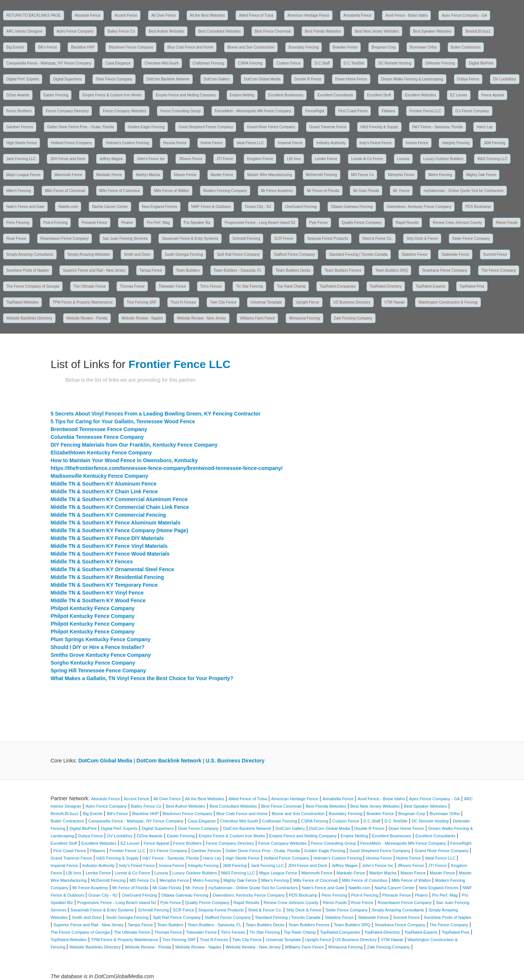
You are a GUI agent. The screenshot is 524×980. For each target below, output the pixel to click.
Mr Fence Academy (277, 191)
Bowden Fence (345, 47)
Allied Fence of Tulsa (256, 15)
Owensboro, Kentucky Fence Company (419, 207)
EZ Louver (459, 95)
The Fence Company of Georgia (33, 286)
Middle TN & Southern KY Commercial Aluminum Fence (119, 499)
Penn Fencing (18, 223)
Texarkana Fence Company (445, 270)
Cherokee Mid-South (162, 63)
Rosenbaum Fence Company (65, 239)
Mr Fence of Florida (323, 191)
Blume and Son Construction (251, 47)
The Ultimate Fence (90, 286)
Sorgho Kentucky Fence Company (93, 663)
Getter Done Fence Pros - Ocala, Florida (80, 127)
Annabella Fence (357, 15)
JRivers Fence (191, 159)
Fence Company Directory (67, 111)
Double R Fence (308, 79)
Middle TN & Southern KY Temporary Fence (104, 585)
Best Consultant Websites (220, 31)
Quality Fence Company (362, 223)
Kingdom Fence (260, 159)
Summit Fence (495, 254)
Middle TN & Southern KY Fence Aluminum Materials (116, 523)
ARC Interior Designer (24, 31)
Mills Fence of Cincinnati (65, 191)
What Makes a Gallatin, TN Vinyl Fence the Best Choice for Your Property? (142, 678)
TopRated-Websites (22, 302)
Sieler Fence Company (471, 239)
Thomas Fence (132, 286)
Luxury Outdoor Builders (444, 159)
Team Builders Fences (343, 270)
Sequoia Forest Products (328, 239)
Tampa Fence (151, 270)
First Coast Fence (353, 111)
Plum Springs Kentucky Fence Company (101, 639)
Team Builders (188, 270)
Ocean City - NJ (258, 207)
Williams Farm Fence (257, 318)
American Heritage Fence (308, 15)
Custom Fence (288, 63)
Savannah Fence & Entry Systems (190, 239)
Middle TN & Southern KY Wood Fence (98, 600)
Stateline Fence (415, 254)
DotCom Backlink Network (168, 79)
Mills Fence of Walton (172, 191)
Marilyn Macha (148, 175)
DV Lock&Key (505, 79)
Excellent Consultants (335, 95)
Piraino (127, 223)
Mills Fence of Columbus (120, 191)
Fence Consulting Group (180, 111)
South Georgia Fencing (184, 254)
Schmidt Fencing (246, 239)
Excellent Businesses (286, 95)
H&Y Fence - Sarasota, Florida (438, 127)
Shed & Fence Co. (378, 239)
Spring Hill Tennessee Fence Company (98, 671)
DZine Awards (18, 95)
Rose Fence (16, 239)
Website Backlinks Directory (29, 318)
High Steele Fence (22, 143)
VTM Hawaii (395, 302)
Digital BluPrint (481, 63)
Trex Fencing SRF (142, 302)
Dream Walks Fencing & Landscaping (412, 79)
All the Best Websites (207, 15)
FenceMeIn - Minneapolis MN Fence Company (253, 111)
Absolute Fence (88, 15)
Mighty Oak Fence (481, 175)
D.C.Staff (322, 63)
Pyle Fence (319, 223)
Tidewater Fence (172, 286)
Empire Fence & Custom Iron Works (112, 95)
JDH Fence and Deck (68, 159)
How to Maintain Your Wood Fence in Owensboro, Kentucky (124, 460)
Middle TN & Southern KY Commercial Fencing (108, 515)
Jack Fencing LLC (21, 159)
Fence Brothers (19, 111)
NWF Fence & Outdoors (211, 207)
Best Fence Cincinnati (273, 31)
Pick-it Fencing (56, 223)
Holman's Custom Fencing (127, 143)
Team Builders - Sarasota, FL (238, 270)
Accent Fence (126, 15)
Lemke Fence (326, 159)
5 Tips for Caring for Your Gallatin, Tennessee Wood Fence (123, 421)
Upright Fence (308, 302)
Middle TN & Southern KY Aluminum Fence (104, 484)
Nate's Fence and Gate (25, 207)
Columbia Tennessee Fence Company (97, 437)
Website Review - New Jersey (202, 318)
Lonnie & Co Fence (367, 159)
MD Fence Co (363, 175)
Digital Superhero (67, 79)
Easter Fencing (56, 95)
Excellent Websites (421, 95)
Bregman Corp (384, 47)
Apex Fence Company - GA (464, 15)
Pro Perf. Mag (158, 223)
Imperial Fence (290, 143)
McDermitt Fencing (322, 175)
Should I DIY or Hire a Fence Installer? (98, 647)
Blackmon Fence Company (131, 47)
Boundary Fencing (304, 47)
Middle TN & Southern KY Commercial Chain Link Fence (120, 507)
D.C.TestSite (354, 63)
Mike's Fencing (19, 191)
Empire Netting (242, 95)
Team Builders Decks (293, 270)
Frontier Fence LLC (425, 111)
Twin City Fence (223, 302)
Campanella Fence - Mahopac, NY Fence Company (49, 63)
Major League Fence (23, 175)
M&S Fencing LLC (492, 159)
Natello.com (68, 207)
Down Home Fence (351, 79)
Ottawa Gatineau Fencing (352, 207)
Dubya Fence (468, 79)
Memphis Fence (401, 175)
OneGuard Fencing (301, 207)
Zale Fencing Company (353, 318)
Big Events (15, 47)
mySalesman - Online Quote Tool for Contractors (463, 191)
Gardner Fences (20, 127)
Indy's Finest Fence (376, 143)
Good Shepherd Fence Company (206, 127)
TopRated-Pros (472, 286)
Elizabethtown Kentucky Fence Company (101, 453)
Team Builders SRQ (392, 270)
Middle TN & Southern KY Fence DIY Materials (107, 538)
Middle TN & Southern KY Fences (92, 562)
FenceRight (315, 111)
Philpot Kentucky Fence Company (93, 608)
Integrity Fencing (456, 143)
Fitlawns (388, 111)
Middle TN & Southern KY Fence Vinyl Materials (109, 546)
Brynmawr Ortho (423, 47)
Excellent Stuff (379, 95)
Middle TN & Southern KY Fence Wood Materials (110, 554)
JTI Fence (225, 159)
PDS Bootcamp (478, 207)
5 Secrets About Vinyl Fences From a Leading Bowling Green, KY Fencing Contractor (156, 414)
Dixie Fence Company (114, 79)
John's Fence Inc (151, 159)
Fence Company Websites (124, 111)
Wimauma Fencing (304, 318)
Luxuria (403, 159)
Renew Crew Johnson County (457, 223)
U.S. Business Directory (235, 761)
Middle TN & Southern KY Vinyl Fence (97, 593)
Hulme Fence (212, 143)
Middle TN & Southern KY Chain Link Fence (104, 491)
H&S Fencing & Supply (379, 127)
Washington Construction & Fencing (448, 302)
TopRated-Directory (386, 286)
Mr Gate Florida (366, 191)
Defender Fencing (440, 63)
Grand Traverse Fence (328, 127)
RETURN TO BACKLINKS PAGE (34, 15)
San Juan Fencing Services (125, 239)
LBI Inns (294, 159)
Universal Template (266, 302)
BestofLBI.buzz (478, 31)
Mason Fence (185, 175)
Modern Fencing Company (225, 191)
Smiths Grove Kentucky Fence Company (101, 655)
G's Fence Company (472, 111)
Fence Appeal (493, 95)
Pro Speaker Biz (197, 223)
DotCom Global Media (262, 79)
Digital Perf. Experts (23, 79)
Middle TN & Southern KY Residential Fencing (107, 577)
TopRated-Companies (338, 286)
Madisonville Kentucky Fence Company (100, 476)
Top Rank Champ (291, 286)
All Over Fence (164, 15)
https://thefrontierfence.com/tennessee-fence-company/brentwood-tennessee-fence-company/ (167, 468)
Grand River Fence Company (271, 127)
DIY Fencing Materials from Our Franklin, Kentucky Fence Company (134, 445)
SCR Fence (284, 239)
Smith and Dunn (137, 254)
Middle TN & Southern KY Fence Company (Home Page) (120, 530)
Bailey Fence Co (121, 31)
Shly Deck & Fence (422, 239)
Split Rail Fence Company (238, 254)
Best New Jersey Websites (377, 31)
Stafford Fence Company (294, 254)
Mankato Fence (109, 175)
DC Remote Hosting (395, 63)
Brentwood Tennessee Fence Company (99, 429)
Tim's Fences (211, 286)
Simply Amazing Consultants (30, 254)
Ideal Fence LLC (250, 143)
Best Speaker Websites (432, 31)
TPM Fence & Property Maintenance (83, 302)
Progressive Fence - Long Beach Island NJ (260, 223)
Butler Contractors (466, 47)
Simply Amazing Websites (89, 254)
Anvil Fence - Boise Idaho (406, 15)
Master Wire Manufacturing (270, 175)
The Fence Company (499, 270)
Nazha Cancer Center (110, 207)
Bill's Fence (48, 47)
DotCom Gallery (217, 79)
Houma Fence (175, 143)
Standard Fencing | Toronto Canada (358, 254)
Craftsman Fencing (208, 63)
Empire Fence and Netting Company (186, 95)
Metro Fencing (440, 175)
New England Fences (160, 207)
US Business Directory (352, 302)
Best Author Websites (166, 31)
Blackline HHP (83, 47)
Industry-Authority (331, 143)
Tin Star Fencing (249, 286)
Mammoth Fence (68, 175)
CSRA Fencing (250, 63)
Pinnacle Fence (94, 223)
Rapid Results (407, 223)
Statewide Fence (455, 254)
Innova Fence (417, 143)
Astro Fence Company (75, 31)
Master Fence (222, 175)
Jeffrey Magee (111, 159)
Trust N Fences (183, 302)
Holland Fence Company (71, 143)
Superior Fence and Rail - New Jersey (94, 270)
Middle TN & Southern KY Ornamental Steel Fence (113, 569)
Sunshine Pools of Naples (28, 270)
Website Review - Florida (87, 318)
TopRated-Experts (431, 286)
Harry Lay (485, 127)
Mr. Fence (401, 191)
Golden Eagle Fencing (146, 127)
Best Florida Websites (323, 31)
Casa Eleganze (118, 63)
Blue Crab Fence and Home (190, 47)
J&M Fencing (494, 143)
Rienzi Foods (507, 223)
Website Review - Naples (142, 318)
